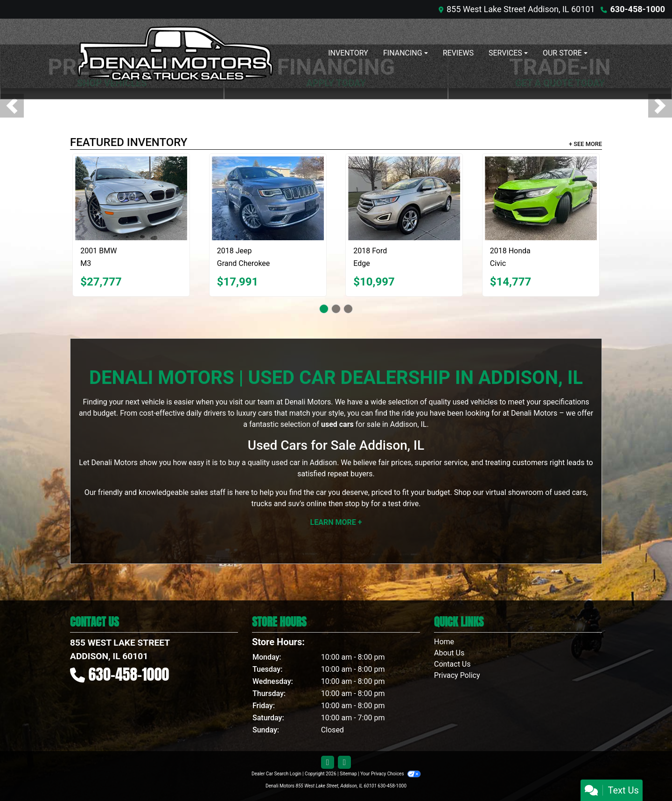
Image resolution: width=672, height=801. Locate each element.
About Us (449, 653)
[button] (12, 106)
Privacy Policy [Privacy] (457, 675)
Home (444, 642)
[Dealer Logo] (175, 53)
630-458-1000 (638, 9)
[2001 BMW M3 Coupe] (131, 198)
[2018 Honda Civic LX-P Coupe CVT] (541, 198)
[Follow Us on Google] (344, 763)
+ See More (585, 144)
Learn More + (336, 522)
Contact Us (452, 664)
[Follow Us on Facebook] (328, 763)
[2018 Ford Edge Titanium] (404, 198)
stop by (357, 504)
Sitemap (348, 774)
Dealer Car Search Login (276, 774)
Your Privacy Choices (390, 774)
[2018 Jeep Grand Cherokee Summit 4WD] (268, 198)
